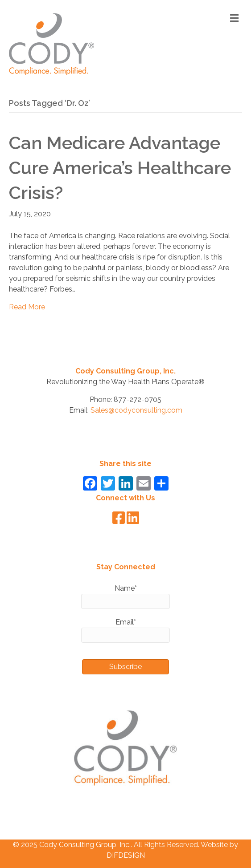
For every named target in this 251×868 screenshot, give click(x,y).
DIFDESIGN (126, 855)
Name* (125, 596)
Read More (27, 307)
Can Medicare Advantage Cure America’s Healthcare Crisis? (120, 168)
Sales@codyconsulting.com (136, 410)
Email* (125, 630)
